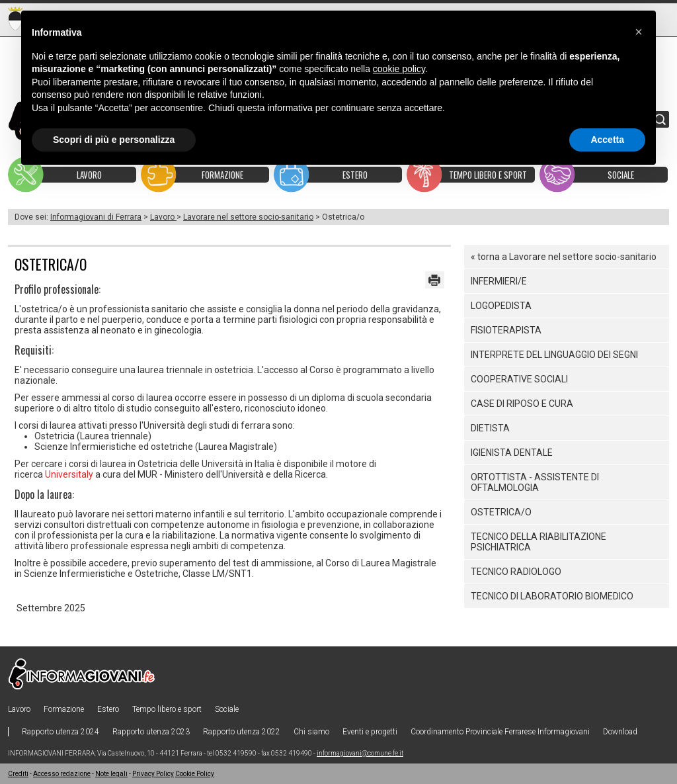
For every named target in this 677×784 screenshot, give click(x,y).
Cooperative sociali (519, 379)
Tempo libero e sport (167, 709)
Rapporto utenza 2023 (151, 732)
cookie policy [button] (399, 69)
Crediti (18, 774)
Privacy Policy (153, 774)
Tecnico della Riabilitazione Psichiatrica (538, 542)
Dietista (490, 428)
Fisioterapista (506, 330)
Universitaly (69, 474)
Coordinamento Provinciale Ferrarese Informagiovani (500, 732)
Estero (108, 709)
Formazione (64, 709)
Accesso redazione (62, 774)
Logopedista (501, 306)
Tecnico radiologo (516, 572)
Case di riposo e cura (522, 404)
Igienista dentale (512, 453)
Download (620, 732)
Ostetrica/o (501, 512)
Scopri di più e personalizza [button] (114, 140)
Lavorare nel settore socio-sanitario (248, 217)
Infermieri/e (499, 281)
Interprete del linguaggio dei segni (554, 355)
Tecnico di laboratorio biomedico (552, 596)
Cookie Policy (195, 774)
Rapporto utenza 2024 (60, 732)
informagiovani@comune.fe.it (360, 753)
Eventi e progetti (370, 732)
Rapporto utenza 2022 (242, 732)
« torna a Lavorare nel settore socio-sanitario (564, 257)
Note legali (111, 774)
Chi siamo (311, 732)
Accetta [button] (607, 140)
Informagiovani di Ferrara (96, 217)
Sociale (227, 709)
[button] (639, 32)
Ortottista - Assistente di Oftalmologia (535, 482)
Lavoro (163, 217)
